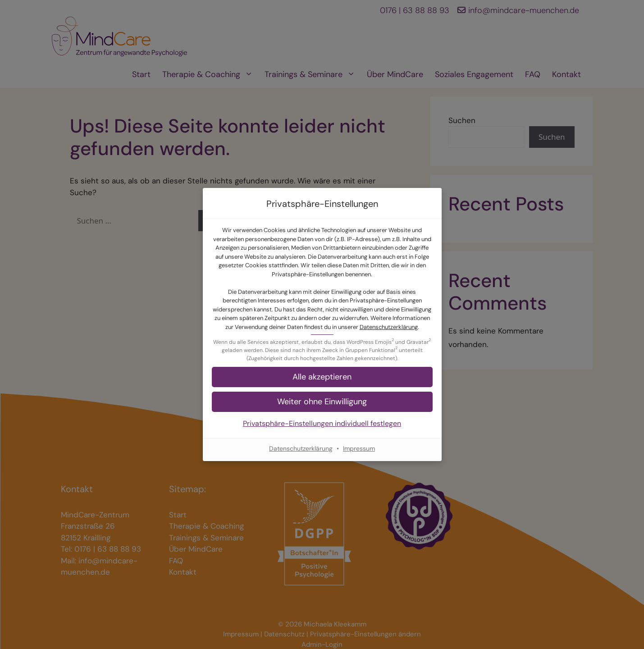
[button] (322, 377)
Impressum (359, 448)
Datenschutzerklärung (389, 327)
